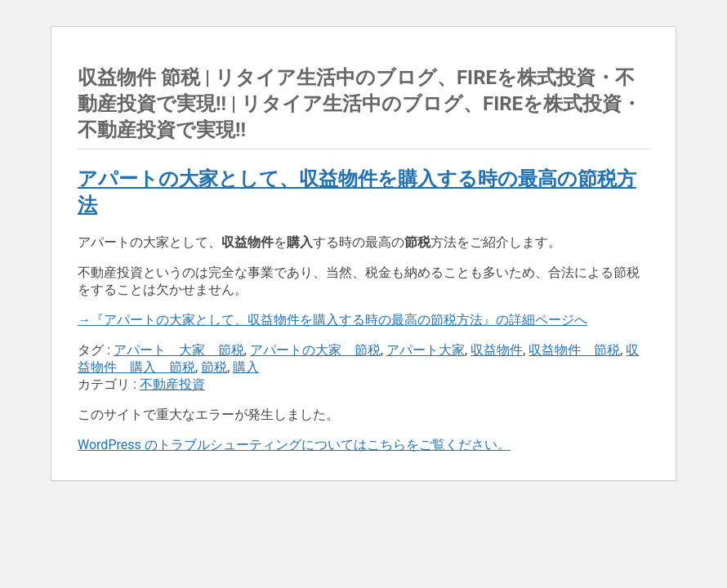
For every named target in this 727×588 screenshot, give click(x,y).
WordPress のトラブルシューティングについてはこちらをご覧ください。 (294, 445)
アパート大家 (426, 350)
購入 (246, 367)
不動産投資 (172, 384)
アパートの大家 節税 (315, 350)
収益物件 (497, 350)
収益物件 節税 (574, 350)
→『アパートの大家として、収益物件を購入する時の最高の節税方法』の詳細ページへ (332, 320)
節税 (214, 367)
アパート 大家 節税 (179, 350)
